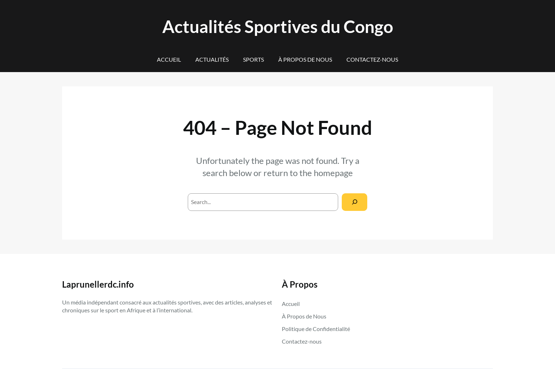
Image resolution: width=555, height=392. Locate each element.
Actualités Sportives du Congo (278, 26)
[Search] (355, 202)
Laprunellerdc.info (98, 284)
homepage (333, 173)
